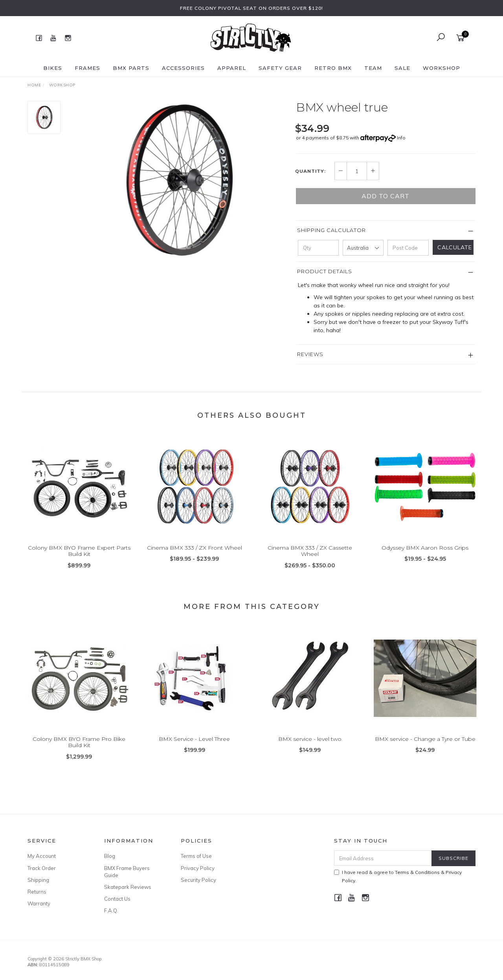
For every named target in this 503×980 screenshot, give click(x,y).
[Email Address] (383, 858)
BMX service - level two (310, 746)
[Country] (363, 248)
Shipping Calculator (331, 230)
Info (401, 138)
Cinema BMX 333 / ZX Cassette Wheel (310, 558)
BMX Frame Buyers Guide (127, 872)
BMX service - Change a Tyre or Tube (425, 746)
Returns (37, 892)
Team (373, 68)
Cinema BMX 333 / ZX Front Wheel (195, 555)
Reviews (310, 354)
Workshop (442, 68)
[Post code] (408, 248)
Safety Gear (280, 68)
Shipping (38, 880)
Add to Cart (386, 196)
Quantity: (310, 171)
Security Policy (198, 880)
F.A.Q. (111, 911)
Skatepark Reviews (128, 887)
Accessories (183, 68)
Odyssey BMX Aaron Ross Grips (425, 555)
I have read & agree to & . (398, 876)
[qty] (318, 248)
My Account (42, 856)
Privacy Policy (198, 868)
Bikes (53, 68)
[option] (178, 180)
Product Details (325, 271)
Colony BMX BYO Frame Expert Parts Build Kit (79, 558)
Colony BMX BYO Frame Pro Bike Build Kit (79, 749)
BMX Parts (131, 68)
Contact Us (117, 899)
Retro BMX (333, 68)
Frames (87, 68)
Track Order (42, 868)
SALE (402, 68)
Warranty (39, 903)
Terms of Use (196, 856)
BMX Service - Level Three (194, 746)
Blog (110, 856)
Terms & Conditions (417, 872)
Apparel (232, 68)
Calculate (455, 247)
